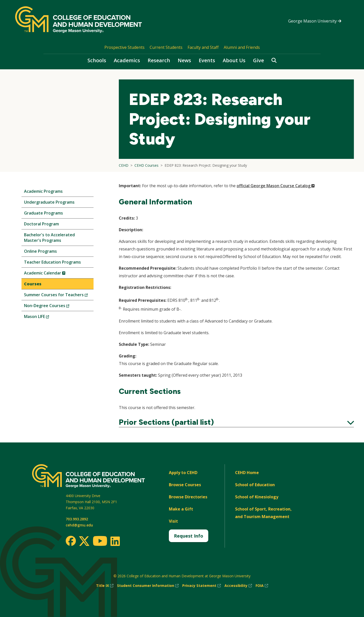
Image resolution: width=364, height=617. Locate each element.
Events (207, 60)
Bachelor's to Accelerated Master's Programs (49, 238)
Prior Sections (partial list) (236, 422)
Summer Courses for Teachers (59, 296)
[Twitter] (84, 541)
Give (258, 60)
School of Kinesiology (257, 497)
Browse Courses (185, 485)
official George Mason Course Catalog (276, 186)
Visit (173, 521)
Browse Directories (188, 497)
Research (159, 60)
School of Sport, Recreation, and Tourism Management (263, 513)
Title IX (105, 586)
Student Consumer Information (148, 586)
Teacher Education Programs (52, 262)
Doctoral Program (41, 224)
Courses (33, 284)
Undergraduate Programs (49, 202)
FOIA (262, 586)
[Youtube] (100, 542)
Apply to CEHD (183, 473)
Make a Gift (181, 509)
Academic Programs (43, 191)
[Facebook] (71, 541)
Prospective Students (124, 47)
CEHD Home (247, 473)
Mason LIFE (45, 318)
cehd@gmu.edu (79, 525)
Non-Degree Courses (55, 307)
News (184, 60)
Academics (127, 60)
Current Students (166, 47)
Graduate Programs (43, 213)
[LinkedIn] (115, 541)
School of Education (255, 485)
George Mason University (315, 21)
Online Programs (40, 251)
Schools (97, 60)
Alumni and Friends (242, 47)
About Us (234, 60)
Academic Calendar (53, 274)
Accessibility (238, 586)
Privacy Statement (202, 586)
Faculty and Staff (203, 47)
